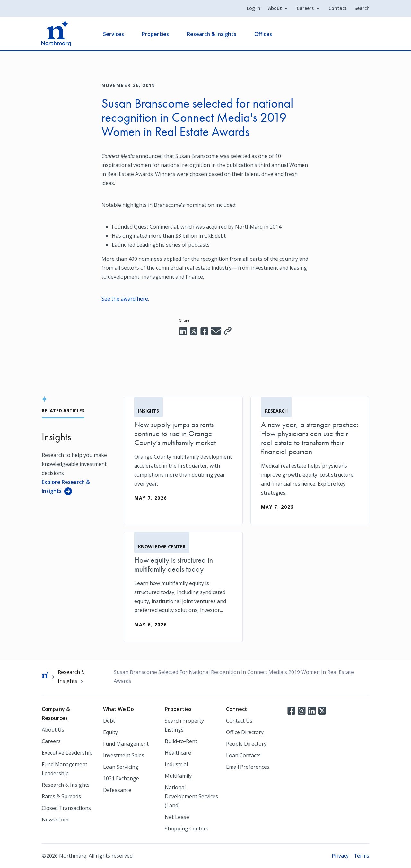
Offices (263, 34)
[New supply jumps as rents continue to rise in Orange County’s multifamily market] (183, 456)
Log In (253, 9)
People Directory (246, 743)
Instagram (302, 710)
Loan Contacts (243, 755)
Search (362, 9)
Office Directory (245, 732)
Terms (361, 855)
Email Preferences (248, 767)
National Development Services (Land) (191, 796)
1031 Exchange (121, 778)
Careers (305, 9)
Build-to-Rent (181, 741)
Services (114, 34)
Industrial (176, 764)
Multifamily (178, 776)
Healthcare (178, 752)
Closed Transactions (66, 808)
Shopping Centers (187, 828)
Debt (109, 720)
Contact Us (239, 720)
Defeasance (117, 790)
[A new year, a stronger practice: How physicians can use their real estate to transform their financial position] (310, 460)
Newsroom (55, 819)
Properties (156, 34)
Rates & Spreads (61, 796)
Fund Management (126, 743)
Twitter (322, 710)
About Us (53, 729)
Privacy (340, 855)
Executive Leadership (67, 752)
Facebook (291, 710)
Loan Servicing (121, 767)
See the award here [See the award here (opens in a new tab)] (125, 299)
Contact (337, 9)
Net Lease (177, 817)
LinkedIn (312, 710)
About (275, 9)
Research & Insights (212, 34)
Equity (110, 732)
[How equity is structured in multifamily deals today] (183, 587)
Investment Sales (124, 755)
